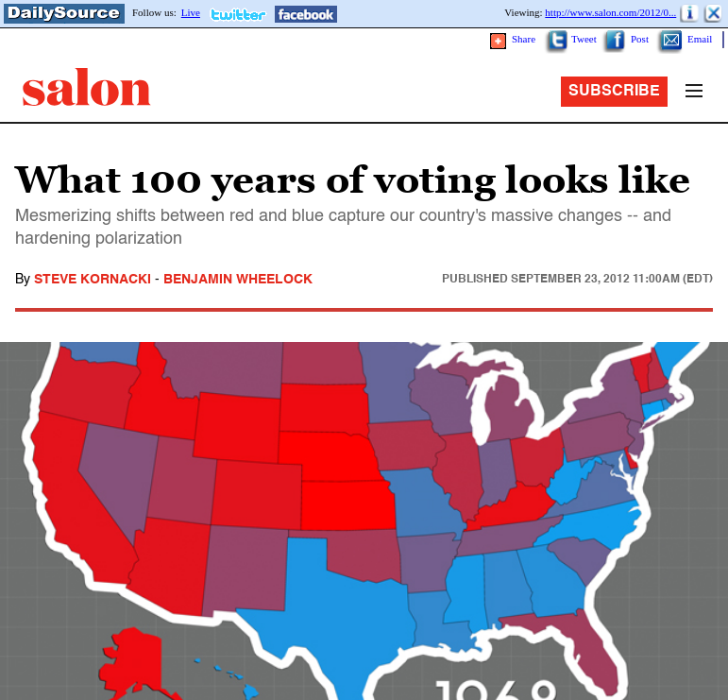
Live (191, 12)
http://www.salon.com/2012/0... (610, 12)
